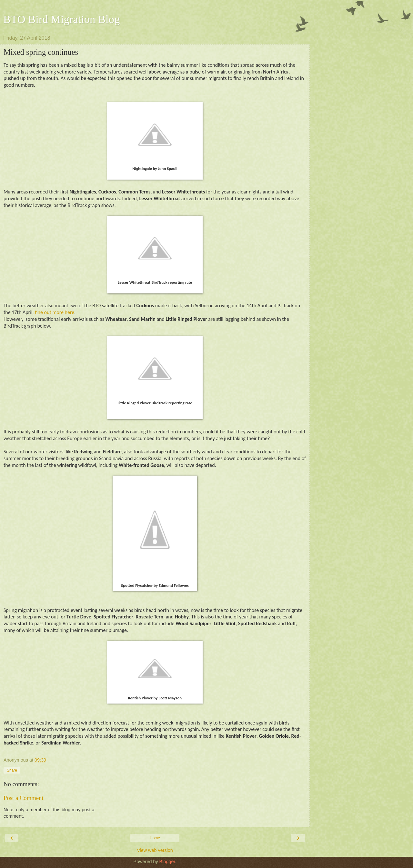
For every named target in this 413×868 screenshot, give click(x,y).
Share (12, 770)
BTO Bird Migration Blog (61, 19)
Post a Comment (24, 798)
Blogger (167, 862)
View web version (155, 850)
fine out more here (55, 312)
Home (155, 838)
